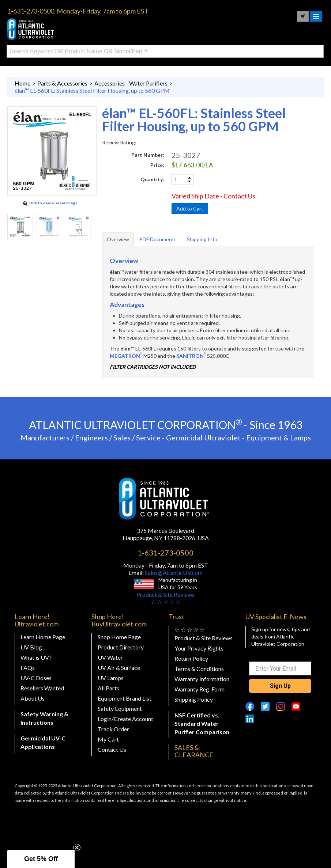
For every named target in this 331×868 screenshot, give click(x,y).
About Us (33, 698)
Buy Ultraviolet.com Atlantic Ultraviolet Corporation (62, 29)
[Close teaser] (77, 848)
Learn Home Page (43, 637)
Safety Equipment (120, 708)
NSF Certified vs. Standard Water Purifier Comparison (202, 723)
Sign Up (280, 686)
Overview (118, 239)
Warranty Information (202, 679)
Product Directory (121, 647)
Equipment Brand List (125, 698)
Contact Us (112, 749)
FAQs (28, 668)
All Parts (108, 688)
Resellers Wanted (42, 688)
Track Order (113, 729)
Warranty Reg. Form (200, 689)
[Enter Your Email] (280, 668)
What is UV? (36, 657)
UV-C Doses (36, 678)
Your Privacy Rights (199, 648)
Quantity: (152, 179)
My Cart (108, 739)
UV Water (110, 657)
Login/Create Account (125, 719)
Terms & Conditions (199, 669)
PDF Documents (158, 239)
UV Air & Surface (119, 668)
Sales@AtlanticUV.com (173, 573)
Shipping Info (202, 239)
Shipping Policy (194, 699)
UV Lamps (111, 678)
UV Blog (31, 647)
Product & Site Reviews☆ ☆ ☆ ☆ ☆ (165, 598)
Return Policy (191, 658)
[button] (41, 859)
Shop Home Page (119, 637)
